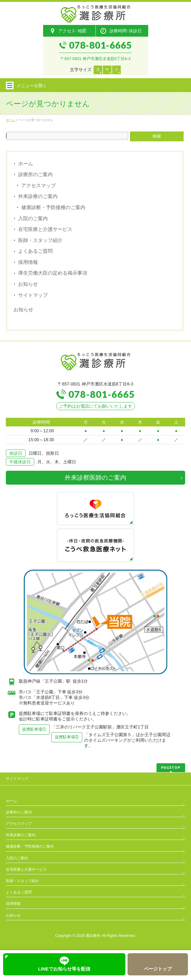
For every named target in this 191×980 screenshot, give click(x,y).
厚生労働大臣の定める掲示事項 (53, 273)
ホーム (26, 164)
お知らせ (28, 284)
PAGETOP (171, 767)
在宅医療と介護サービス (45, 229)
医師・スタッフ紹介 (40, 240)
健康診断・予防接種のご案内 (53, 207)
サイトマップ (33, 295)
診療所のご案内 (35, 174)
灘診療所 (93, 936)
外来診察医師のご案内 (95, 478)
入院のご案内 (33, 218)
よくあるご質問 (35, 251)
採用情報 (28, 262)
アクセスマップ (39, 186)
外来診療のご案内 (38, 196)
